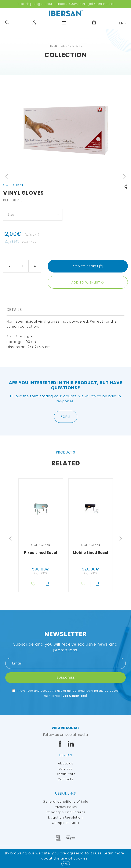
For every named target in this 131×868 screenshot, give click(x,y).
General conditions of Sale (65, 802)
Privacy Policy (66, 807)
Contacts (65, 779)
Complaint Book (66, 823)
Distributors (65, 774)
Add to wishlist (86, 282)
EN (121, 23)
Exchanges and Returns (66, 812)
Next (124, 176)
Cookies (81, 858)
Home (53, 46)
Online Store (71, 46)
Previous (7, 176)
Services (65, 769)
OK (66, 864)
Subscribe (66, 678)
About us (66, 763)
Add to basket (88, 266)
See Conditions (74, 696)
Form (66, 416)
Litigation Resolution (65, 817)
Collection (66, 55)
